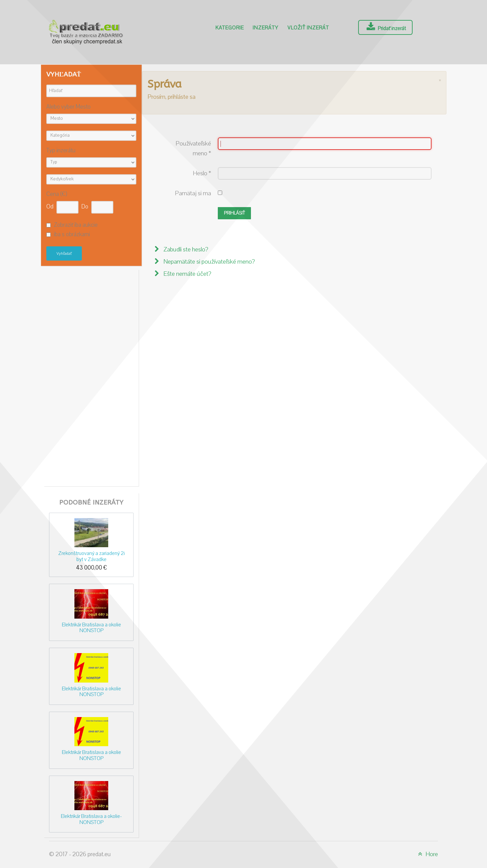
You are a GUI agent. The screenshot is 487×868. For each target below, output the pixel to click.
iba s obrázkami (72, 235)
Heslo (202, 173)
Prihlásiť (234, 213)
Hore (427, 854)
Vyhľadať (64, 253)
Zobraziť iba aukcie (76, 225)
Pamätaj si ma (193, 193)
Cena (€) (57, 194)
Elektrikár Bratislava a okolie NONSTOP (91, 628)
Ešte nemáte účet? (187, 274)
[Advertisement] (91, 376)
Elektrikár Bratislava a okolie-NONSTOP (91, 819)
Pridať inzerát (385, 27)
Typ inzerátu (61, 151)
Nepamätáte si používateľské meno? (208, 262)
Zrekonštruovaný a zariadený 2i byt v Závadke (91, 556)
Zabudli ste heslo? (185, 250)
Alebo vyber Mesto (68, 107)
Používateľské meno (193, 149)
